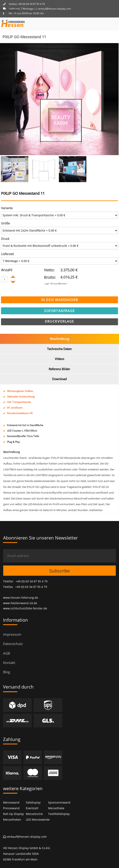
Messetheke (56, 808)
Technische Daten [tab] (59, 349)
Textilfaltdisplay (59, 814)
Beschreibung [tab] (59, 339)
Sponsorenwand (59, 802)
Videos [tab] (59, 359)
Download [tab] (59, 379)
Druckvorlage (59, 321)
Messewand (11, 802)
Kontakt (9, 663)
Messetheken (12, 820)
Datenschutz (13, 644)
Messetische (34, 814)
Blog (7, 672)
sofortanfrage (59, 311)
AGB (7, 653)
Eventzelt (32, 808)
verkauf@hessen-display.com (25, 837)
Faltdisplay (33, 802)
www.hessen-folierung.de (21, 598)
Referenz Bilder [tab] (59, 369)
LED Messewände (38, 820)
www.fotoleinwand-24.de (20, 603)
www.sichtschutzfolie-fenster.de (25, 608)
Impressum (12, 634)
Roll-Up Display (13, 814)
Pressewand (11, 808)
